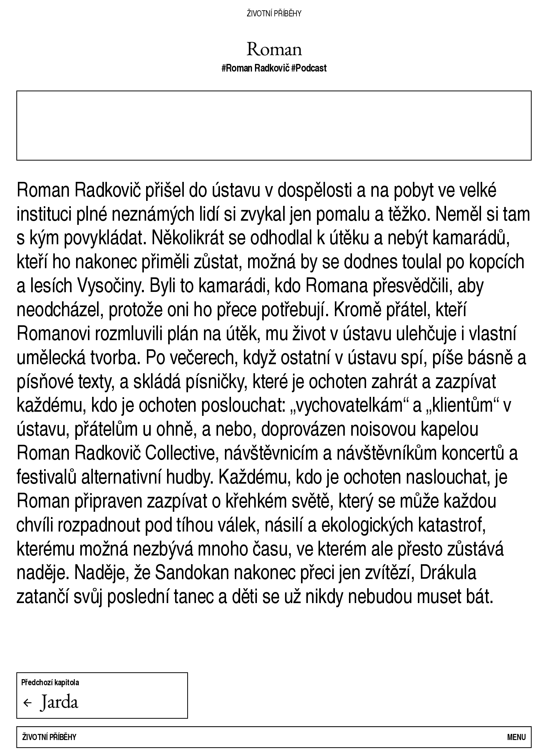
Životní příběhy (274, 13)
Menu (517, 737)
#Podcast (309, 68)
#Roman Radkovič (255, 68)
